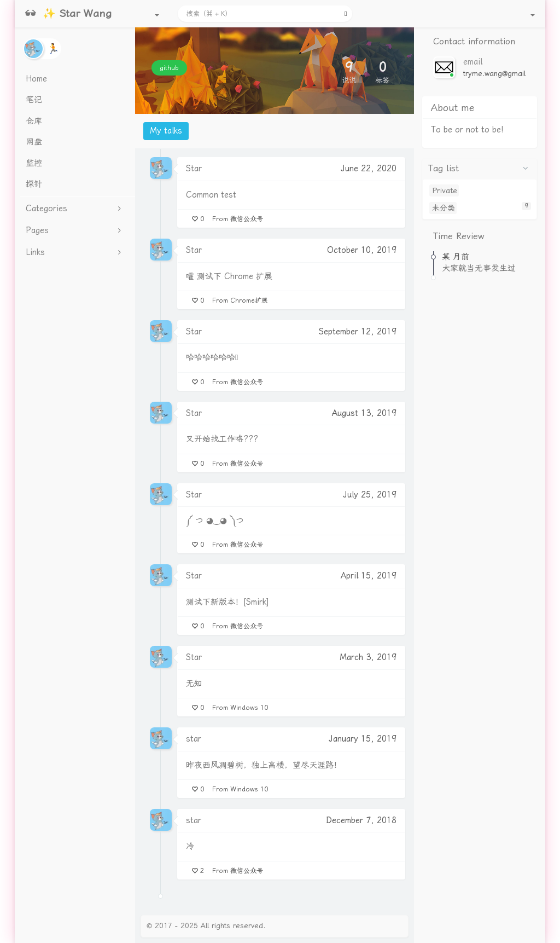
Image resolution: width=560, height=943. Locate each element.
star (194, 739)
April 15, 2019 (369, 576)
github (169, 68)
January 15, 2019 (363, 739)
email (473, 62)
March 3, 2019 (368, 657)
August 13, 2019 (364, 413)
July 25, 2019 (370, 495)
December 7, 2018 (361, 820)
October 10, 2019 (362, 250)
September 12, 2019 (358, 332)
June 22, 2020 (369, 169)
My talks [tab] (166, 131)
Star (194, 169)
